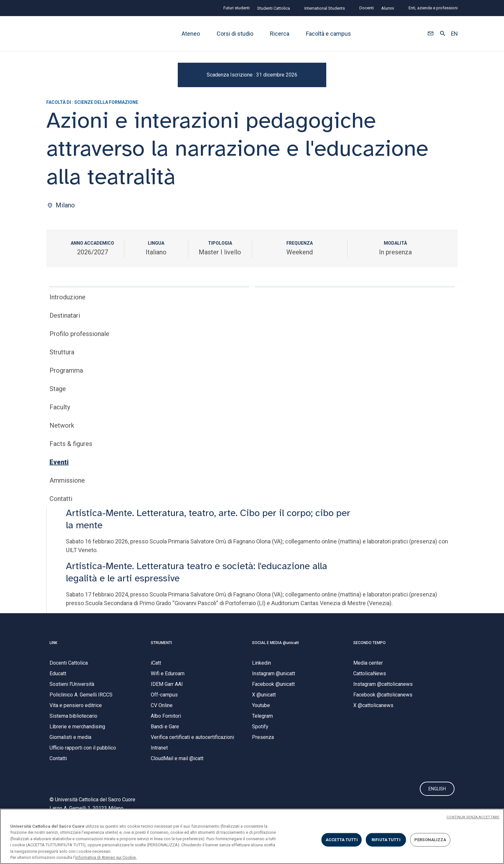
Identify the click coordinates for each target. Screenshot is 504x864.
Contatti (61, 526)
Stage (58, 416)
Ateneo (191, 34)
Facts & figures (71, 471)
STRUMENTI (161, 669)
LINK (53, 669)
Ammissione (67, 507)
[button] (431, 34)
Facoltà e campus (328, 34)
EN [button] (454, 34)
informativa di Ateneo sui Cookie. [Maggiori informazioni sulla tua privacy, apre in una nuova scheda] (106, 857)
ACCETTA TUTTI (342, 840)
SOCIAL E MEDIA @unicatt (275, 669)
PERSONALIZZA (430, 840)
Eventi (59, 489)
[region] (252, 836)
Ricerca (280, 34)
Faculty (60, 434)
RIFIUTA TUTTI (386, 840)
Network (62, 452)
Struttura (62, 379)
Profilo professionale (79, 361)
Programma (66, 397)
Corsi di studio (235, 34)
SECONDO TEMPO (369, 669)
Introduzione (67, 324)
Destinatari (65, 342)
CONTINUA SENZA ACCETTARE (473, 817)
